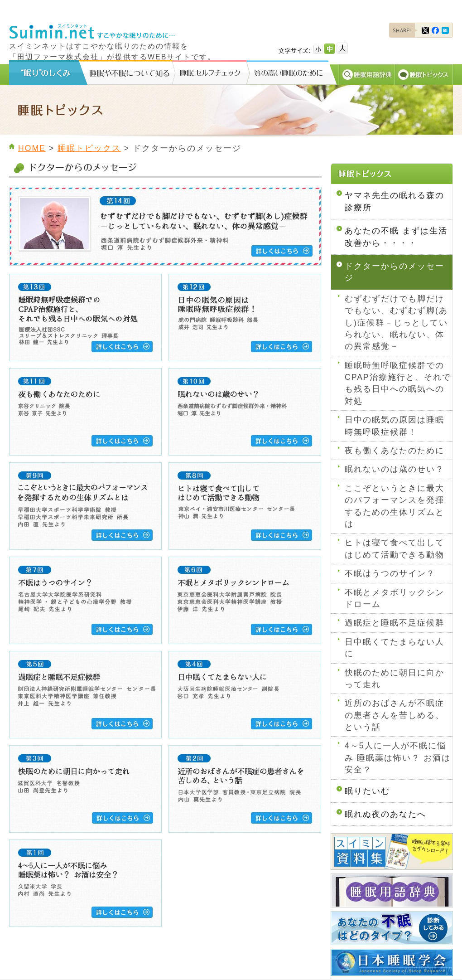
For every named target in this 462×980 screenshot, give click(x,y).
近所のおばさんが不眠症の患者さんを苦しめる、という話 (395, 715)
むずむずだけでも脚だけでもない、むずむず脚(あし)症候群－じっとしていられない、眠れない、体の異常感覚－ (396, 323)
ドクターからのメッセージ (395, 272)
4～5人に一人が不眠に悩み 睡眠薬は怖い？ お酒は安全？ (398, 758)
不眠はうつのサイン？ (390, 573)
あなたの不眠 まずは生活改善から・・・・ (396, 237)
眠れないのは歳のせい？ (395, 469)
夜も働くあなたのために (395, 451)
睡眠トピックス (89, 148)
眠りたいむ (367, 791)
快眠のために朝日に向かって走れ (395, 679)
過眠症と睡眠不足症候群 (395, 623)
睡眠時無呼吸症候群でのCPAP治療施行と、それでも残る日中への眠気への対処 (398, 383)
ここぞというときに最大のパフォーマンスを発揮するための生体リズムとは (395, 506)
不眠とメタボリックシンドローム (395, 598)
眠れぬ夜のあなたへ (385, 814)
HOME (32, 148)
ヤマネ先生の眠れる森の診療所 (395, 201)
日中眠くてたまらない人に (395, 648)
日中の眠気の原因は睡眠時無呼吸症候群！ (395, 426)
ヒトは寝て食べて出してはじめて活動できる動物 (395, 548)
